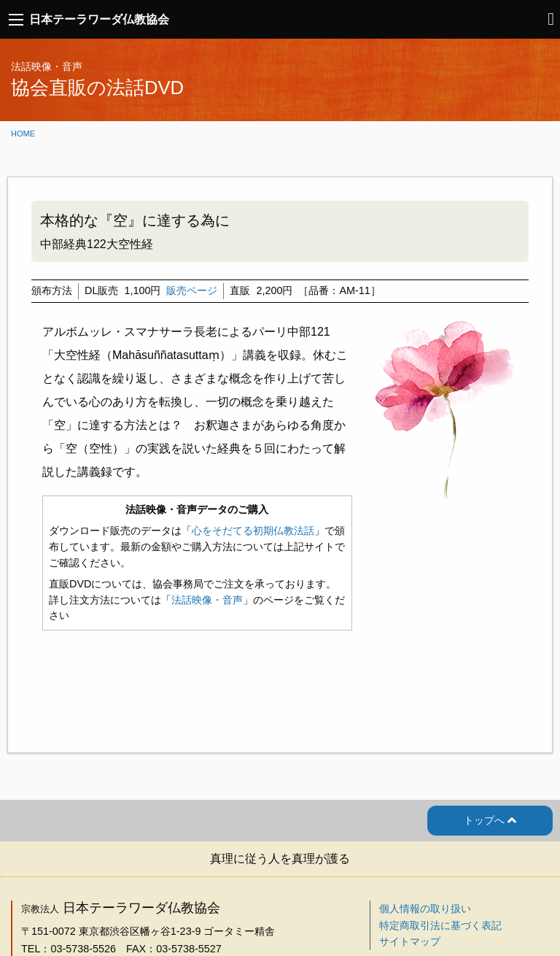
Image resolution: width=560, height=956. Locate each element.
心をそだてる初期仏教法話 (253, 531)
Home (23, 134)
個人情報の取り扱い (425, 909)
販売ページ (192, 290)
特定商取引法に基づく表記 (440, 925)
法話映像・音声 (207, 600)
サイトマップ (410, 941)
